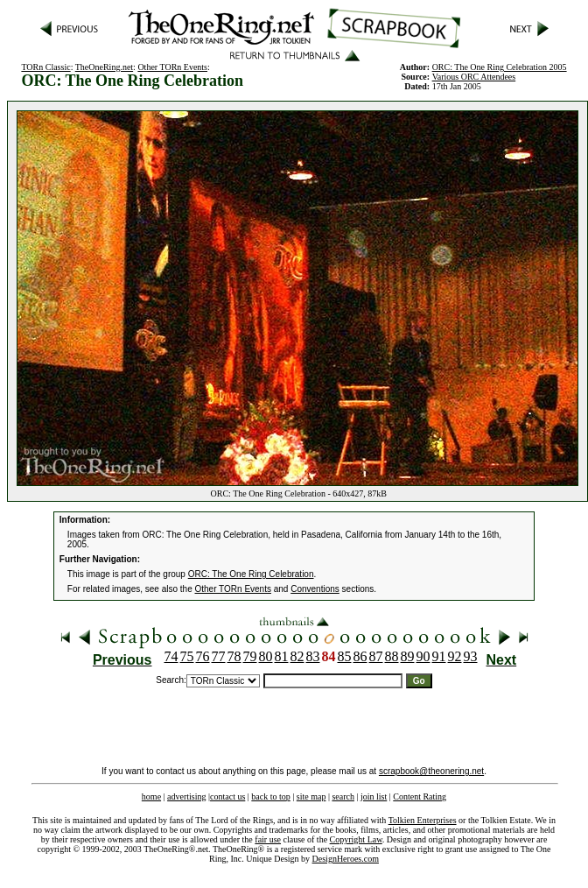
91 (439, 656)
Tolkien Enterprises (423, 820)
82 (297, 656)
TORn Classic (45, 67)
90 (423, 656)
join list (374, 796)
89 (408, 656)
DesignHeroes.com (346, 859)
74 (171, 656)
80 (266, 656)
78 (234, 656)
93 (471, 656)
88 (392, 656)
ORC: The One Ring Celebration (251, 574)
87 (376, 656)
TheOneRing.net (104, 67)
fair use (268, 839)
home (151, 796)
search (343, 796)
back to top (270, 796)
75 (187, 656)
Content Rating (420, 796)
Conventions (315, 589)
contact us (227, 796)
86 (360, 656)
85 (345, 656)
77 (219, 656)
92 (455, 656)
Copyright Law (356, 839)
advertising (186, 796)
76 (203, 656)
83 (313, 656)
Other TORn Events (172, 67)
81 (282, 656)
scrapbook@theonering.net (431, 771)
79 (250, 656)
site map (311, 796)
